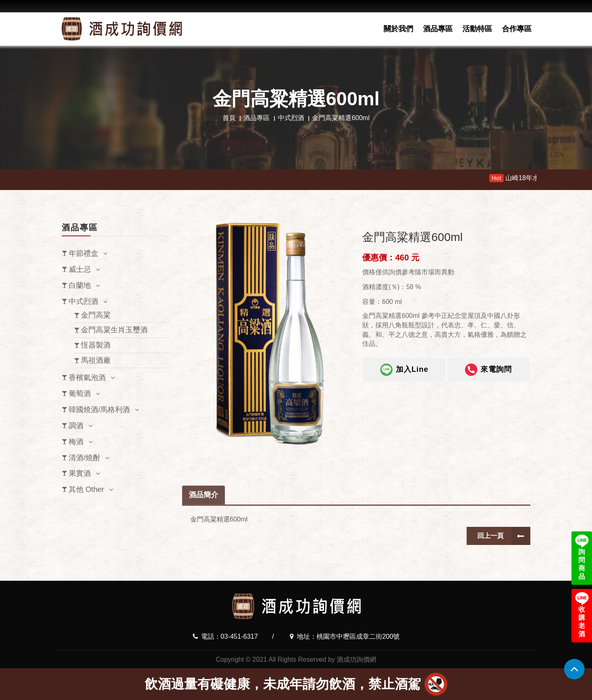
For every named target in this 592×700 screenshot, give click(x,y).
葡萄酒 (80, 394)
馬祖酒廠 (96, 360)
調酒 (76, 426)
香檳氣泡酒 (87, 378)
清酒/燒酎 (84, 458)
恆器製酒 (96, 345)
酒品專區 (438, 29)
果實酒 (80, 473)
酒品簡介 (203, 518)
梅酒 (76, 442)
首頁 (229, 118)
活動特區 (477, 29)
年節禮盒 (83, 253)
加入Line (404, 370)
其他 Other (86, 489)
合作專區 (517, 29)
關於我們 (398, 29)
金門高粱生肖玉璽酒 (114, 330)
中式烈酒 (291, 118)
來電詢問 (488, 370)
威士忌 (80, 269)
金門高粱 (96, 315)
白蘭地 (80, 285)
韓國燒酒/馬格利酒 (99, 410)
